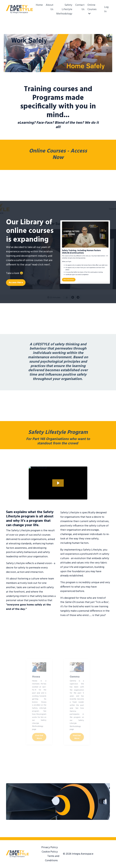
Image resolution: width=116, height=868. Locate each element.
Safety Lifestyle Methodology (64, 9)
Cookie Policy (50, 852)
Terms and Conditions (52, 858)
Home (39, 5)
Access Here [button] (16, 283)
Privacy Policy (50, 847)
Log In (106, 9)
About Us (50, 7)
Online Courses (92, 9)
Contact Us (80, 7)
